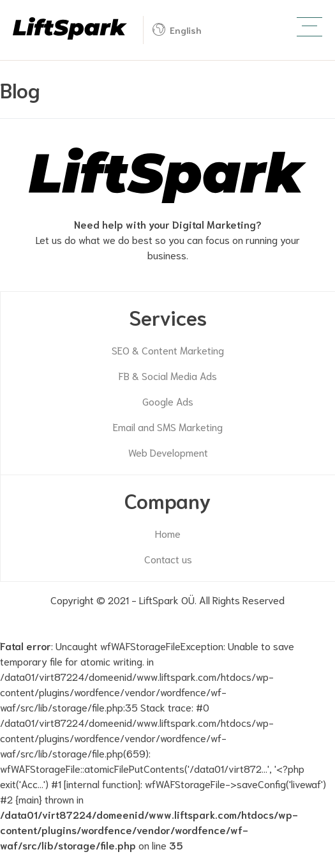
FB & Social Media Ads (168, 375)
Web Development (168, 452)
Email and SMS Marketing (168, 426)
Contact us (168, 559)
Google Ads (168, 401)
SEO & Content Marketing (168, 350)
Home (168, 533)
